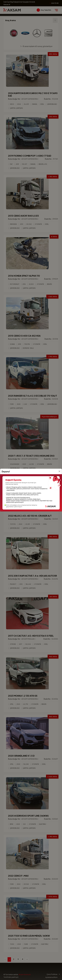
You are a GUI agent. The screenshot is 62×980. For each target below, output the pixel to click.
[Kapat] (59, 471)
